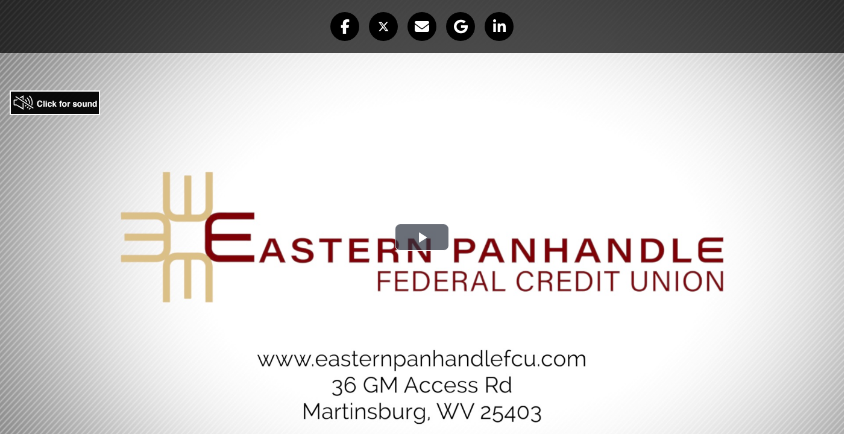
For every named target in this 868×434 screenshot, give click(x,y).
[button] (345, 27)
